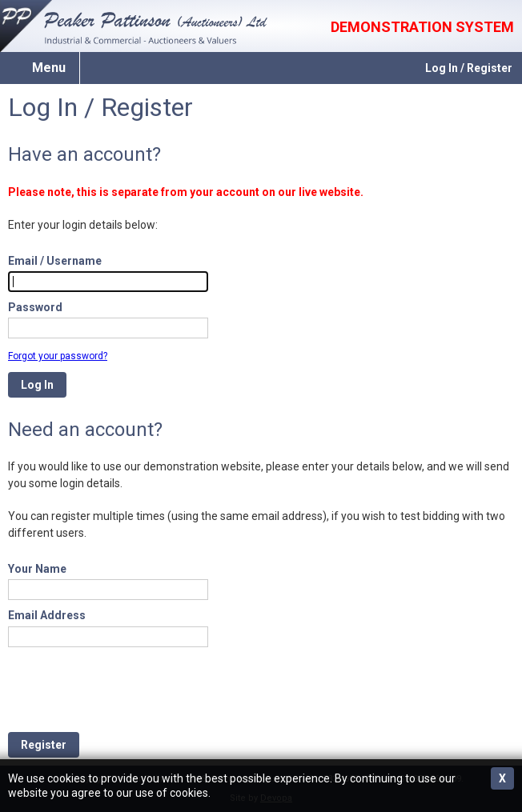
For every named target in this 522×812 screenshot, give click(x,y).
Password (35, 307)
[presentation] (130, 690)
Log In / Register (469, 68)
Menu (49, 68)
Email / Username (55, 261)
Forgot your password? (58, 356)
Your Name (37, 569)
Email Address (47, 615)
